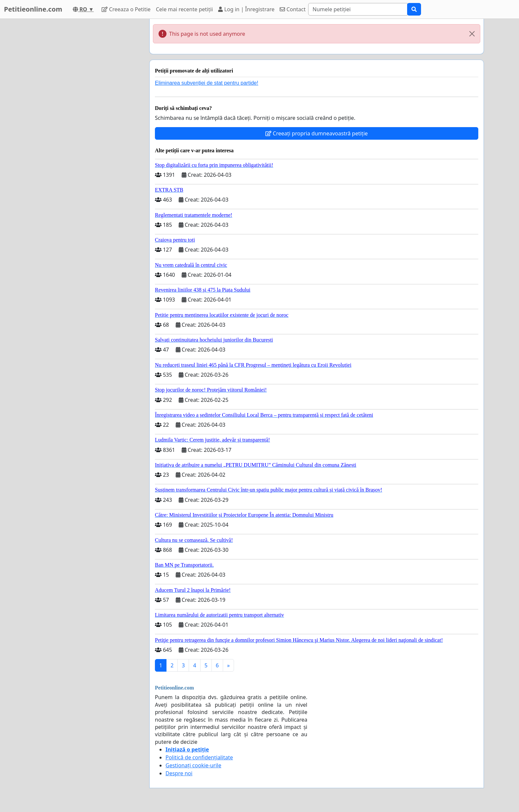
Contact (293, 9)
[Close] (472, 34)
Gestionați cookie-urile (193, 765)
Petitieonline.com (33, 9)
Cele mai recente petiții (184, 9)
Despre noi (179, 773)
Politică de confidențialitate (199, 757)
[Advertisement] (85, 118)
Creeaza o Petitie (126, 9)
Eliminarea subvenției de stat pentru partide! (207, 83)
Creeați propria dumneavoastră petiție (317, 133)
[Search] (358, 9)
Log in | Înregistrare (246, 9)
